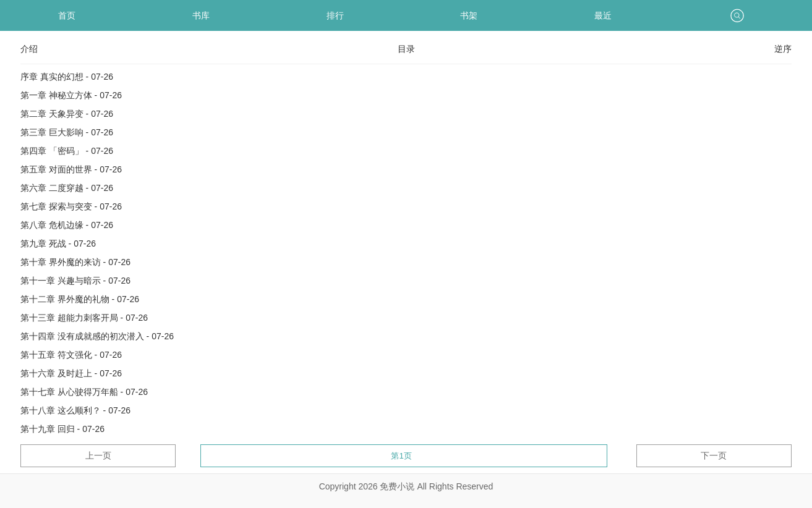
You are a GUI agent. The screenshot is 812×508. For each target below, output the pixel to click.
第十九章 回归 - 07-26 (62, 429)
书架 (469, 15)
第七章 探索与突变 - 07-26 (71, 206)
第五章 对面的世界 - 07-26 (71, 169)
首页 (67, 15)
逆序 (783, 49)
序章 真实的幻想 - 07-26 (67, 77)
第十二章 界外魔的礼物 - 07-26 (80, 299)
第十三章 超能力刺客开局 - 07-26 (84, 318)
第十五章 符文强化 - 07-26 (71, 355)
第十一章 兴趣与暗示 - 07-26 (75, 281)
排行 (335, 15)
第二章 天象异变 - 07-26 (67, 114)
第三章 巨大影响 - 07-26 (67, 132)
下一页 (714, 455)
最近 (603, 15)
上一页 (98, 455)
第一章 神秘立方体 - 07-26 (71, 95)
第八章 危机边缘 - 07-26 (67, 225)
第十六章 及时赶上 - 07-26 (71, 373)
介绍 (29, 49)
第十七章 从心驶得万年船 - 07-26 (84, 392)
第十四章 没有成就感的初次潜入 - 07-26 (97, 336)
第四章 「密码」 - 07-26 (67, 151)
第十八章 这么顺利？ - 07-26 (75, 410)
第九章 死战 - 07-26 (58, 243)
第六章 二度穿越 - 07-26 (67, 188)
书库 (201, 15)
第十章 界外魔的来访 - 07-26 (75, 262)
